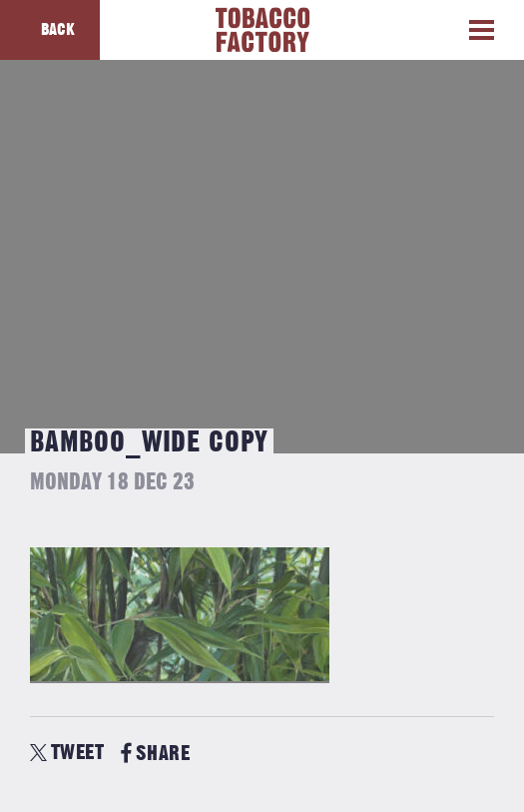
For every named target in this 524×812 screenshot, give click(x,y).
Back (58, 30)
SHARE (155, 754)
